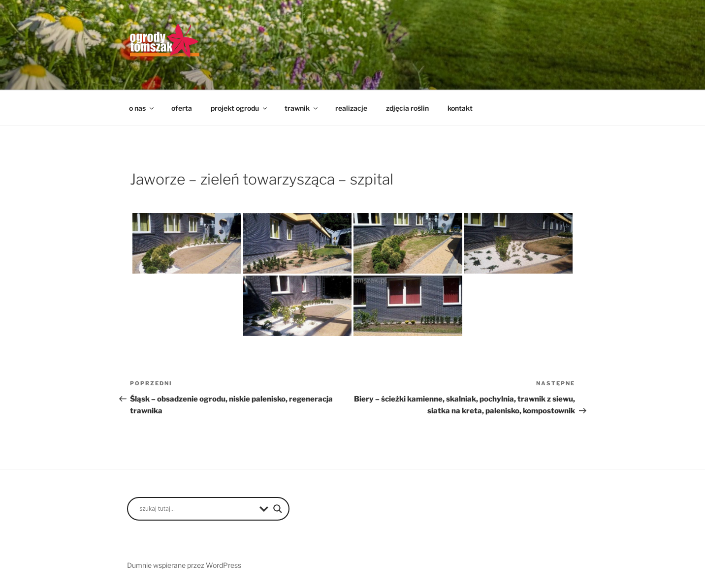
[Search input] (197, 509)
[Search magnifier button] (278, 509)
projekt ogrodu (240, 108)
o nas (142, 108)
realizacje (351, 108)
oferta (182, 108)
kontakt (460, 108)
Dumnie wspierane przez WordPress (184, 565)
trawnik (302, 108)
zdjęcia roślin (407, 108)
